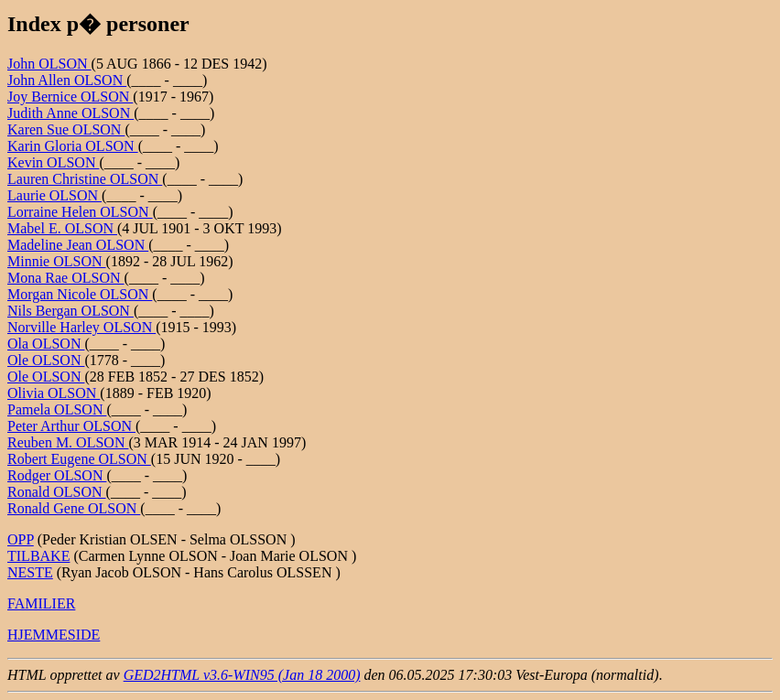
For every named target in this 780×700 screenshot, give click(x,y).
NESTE (30, 572)
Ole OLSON (46, 360)
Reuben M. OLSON (68, 442)
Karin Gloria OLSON (73, 146)
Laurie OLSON (54, 195)
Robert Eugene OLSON (79, 459)
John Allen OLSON (67, 80)
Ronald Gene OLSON (74, 508)
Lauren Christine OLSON (85, 179)
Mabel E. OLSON (62, 228)
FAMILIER (41, 603)
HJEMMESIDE (54, 635)
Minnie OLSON (57, 261)
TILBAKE (38, 556)
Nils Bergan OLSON (70, 311)
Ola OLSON (46, 344)
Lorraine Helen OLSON (80, 212)
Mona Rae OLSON (66, 278)
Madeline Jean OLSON (78, 245)
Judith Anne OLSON (70, 113)
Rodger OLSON (57, 475)
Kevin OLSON (53, 162)
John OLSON (49, 64)
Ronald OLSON (57, 492)
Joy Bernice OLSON (70, 97)
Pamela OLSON (57, 409)
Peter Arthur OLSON (71, 426)
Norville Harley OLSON (81, 327)
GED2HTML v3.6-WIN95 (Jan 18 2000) (242, 675)
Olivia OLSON (54, 393)
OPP (21, 539)
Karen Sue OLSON (66, 129)
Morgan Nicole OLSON (80, 294)
